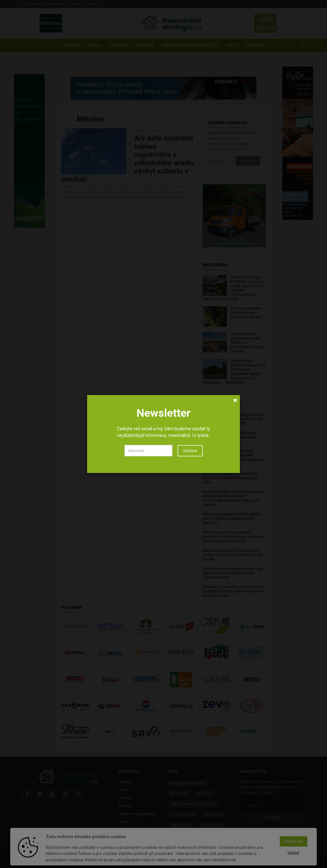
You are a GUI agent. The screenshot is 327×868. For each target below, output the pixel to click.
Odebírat (190, 451)
